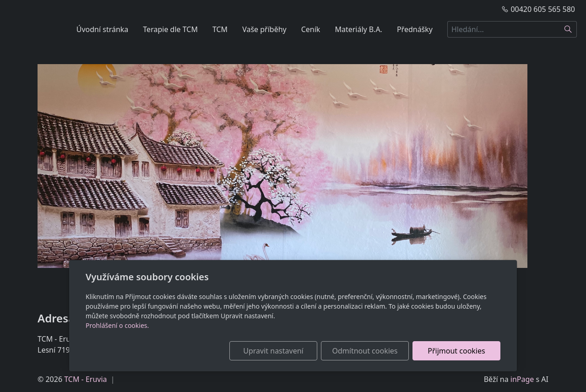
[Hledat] (568, 29)
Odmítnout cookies (365, 351)
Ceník (311, 29)
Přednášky (415, 29)
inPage (522, 379)
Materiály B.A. (358, 29)
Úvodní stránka (103, 29)
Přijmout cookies (456, 351)
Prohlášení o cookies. (117, 325)
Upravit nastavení (273, 351)
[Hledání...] (504, 29)
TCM (220, 29)
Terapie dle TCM (170, 29)
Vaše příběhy (264, 29)
